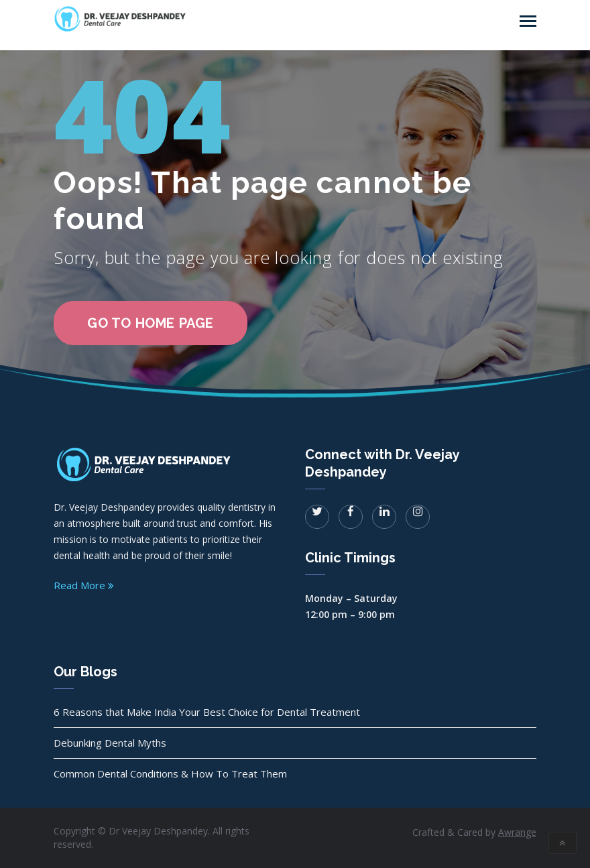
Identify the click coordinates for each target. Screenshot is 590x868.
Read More (84, 585)
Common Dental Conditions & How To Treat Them (170, 773)
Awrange (517, 832)
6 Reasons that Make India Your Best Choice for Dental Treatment (207, 712)
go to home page (151, 323)
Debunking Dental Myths (110, 743)
